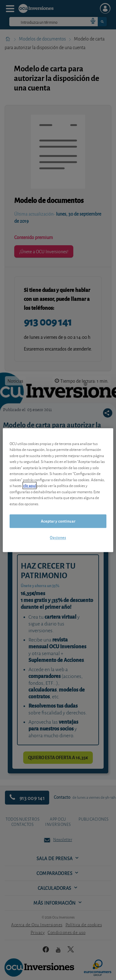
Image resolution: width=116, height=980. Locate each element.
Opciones (58, 538)
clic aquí (30, 486)
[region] (58, 490)
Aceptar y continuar (58, 521)
